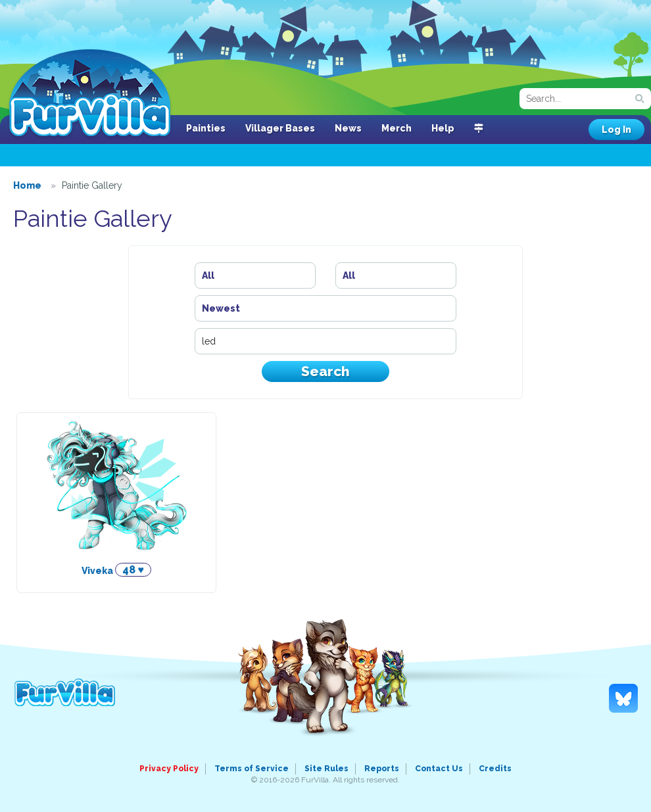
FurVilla (90, 94)
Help (443, 128)
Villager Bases (280, 128)
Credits (495, 769)
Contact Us (439, 769)
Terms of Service (252, 769)
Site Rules (326, 769)
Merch (397, 128)
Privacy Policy (169, 769)
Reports (382, 769)
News (348, 128)
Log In (616, 130)
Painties (206, 128)
